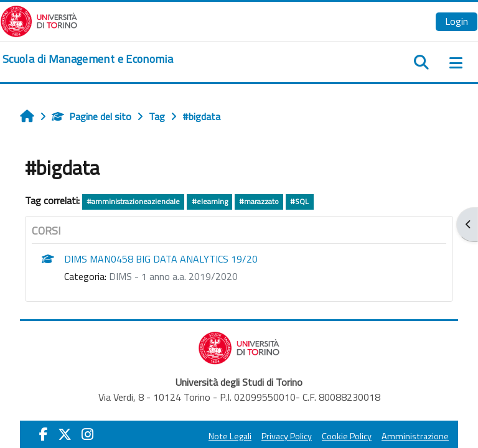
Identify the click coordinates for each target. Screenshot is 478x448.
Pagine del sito (91, 116)
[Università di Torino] (39, 20)
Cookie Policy (347, 436)
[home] (88, 59)
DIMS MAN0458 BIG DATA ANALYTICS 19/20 (161, 259)
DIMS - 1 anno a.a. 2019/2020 (173, 276)
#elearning (210, 201)
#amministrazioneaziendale (133, 201)
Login (457, 21)
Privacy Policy (287, 436)
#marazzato (259, 201)
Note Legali (230, 436)
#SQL (299, 201)
